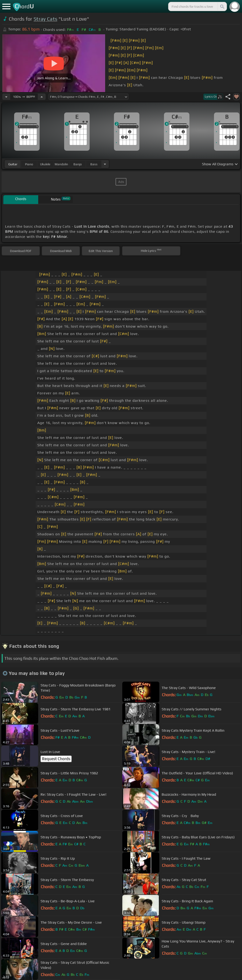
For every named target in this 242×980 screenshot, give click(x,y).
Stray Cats (45, 19)
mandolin (61, 164)
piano (29, 164)
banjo (78, 164)
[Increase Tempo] (42, 97)
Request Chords (56, 759)
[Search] (222, 6)
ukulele (45, 164)
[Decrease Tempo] (6, 97)
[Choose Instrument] (105, 164)
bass (94, 164)
